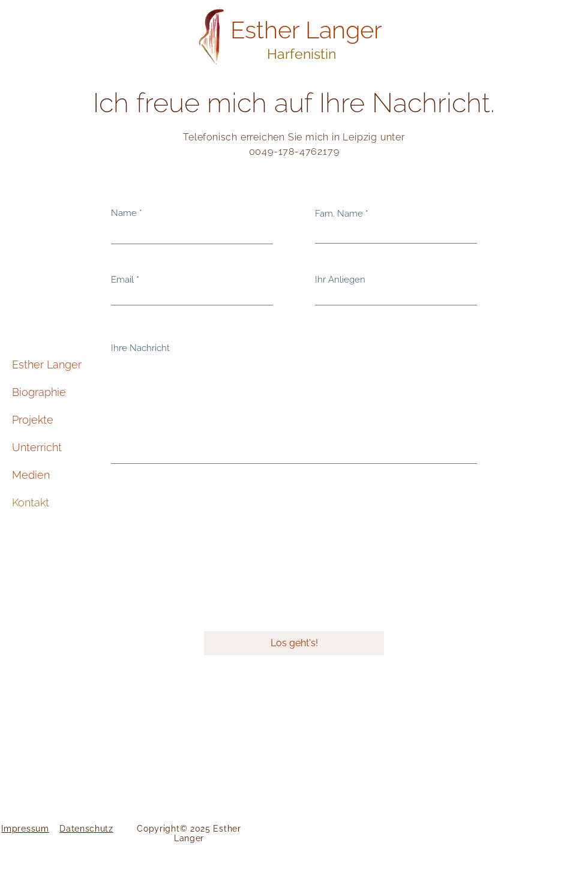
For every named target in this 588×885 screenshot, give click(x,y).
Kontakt (31, 502)
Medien (31, 475)
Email (122, 280)
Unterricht (37, 447)
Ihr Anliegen (340, 280)
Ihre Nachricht (140, 348)
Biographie (39, 392)
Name (124, 213)
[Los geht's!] (294, 643)
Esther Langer (47, 364)
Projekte (33, 420)
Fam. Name (339, 214)
